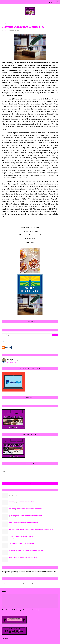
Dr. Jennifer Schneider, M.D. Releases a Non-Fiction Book (21, 536)
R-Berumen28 (10, 359)
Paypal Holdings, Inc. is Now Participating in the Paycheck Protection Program (25, 515)
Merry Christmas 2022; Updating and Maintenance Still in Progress (21, 610)
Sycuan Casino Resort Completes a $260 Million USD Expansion (23, 494)
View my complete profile (11, 362)
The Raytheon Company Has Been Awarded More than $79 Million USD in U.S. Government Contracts (31, 529)
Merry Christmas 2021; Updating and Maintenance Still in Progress (23, 557)
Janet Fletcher (10, 23)
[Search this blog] (27, 335)
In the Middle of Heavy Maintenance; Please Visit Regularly (22, 543)
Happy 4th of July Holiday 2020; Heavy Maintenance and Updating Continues (26, 508)
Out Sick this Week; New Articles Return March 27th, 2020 (22, 501)
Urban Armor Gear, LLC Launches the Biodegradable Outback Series (24, 522)
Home (3, 23)
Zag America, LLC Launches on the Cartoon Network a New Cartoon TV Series (26, 550)
